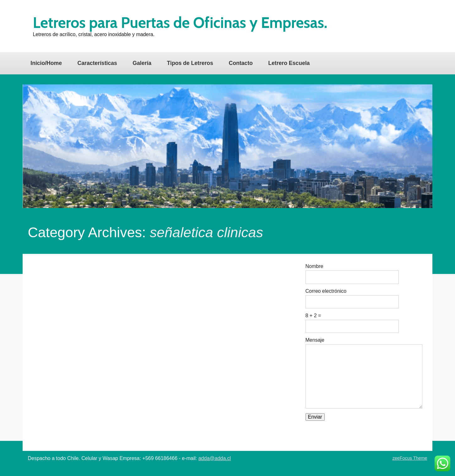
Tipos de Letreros (190, 63)
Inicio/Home (46, 63)
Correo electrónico (326, 291)
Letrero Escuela (289, 63)
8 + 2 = (313, 316)
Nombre (314, 266)
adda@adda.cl (215, 458)
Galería (142, 63)
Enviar (315, 417)
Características (97, 63)
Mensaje (315, 340)
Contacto (241, 63)
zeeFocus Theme (410, 458)
